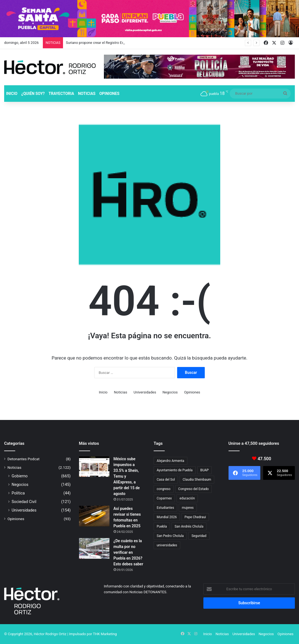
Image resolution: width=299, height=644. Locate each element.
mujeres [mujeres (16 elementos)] (188, 508)
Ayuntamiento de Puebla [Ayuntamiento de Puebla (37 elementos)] (175, 470)
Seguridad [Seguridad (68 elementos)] (199, 536)
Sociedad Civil (24, 502)
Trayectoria (61, 94)
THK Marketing (105, 634)
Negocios (170, 392)
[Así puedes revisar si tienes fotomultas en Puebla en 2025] (94, 516)
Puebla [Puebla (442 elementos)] (162, 526)
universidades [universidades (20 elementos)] (167, 545)
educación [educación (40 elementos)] (187, 498)
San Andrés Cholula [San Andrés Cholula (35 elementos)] (189, 526)
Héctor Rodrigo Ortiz (50, 634)
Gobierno (20, 476)
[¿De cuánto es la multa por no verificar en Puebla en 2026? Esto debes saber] (94, 548)
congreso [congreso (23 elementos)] (164, 489)
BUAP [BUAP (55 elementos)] (205, 470)
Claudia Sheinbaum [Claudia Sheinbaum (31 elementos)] (197, 480)
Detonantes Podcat (23, 459)
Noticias (87, 94)
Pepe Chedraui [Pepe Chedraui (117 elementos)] (195, 517)
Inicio (12, 94)
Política (18, 493)
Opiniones (109, 94)
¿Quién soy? (33, 94)
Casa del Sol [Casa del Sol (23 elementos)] (166, 480)
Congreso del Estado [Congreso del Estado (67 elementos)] (193, 489)
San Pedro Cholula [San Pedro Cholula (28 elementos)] (170, 536)
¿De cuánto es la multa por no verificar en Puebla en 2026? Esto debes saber (128, 552)
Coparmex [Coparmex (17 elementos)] (164, 498)
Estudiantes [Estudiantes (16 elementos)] (165, 508)
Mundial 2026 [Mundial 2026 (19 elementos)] (167, 517)
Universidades (145, 392)
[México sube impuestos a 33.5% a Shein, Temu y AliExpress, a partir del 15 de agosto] (94, 466)
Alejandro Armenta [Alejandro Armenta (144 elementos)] (171, 461)
